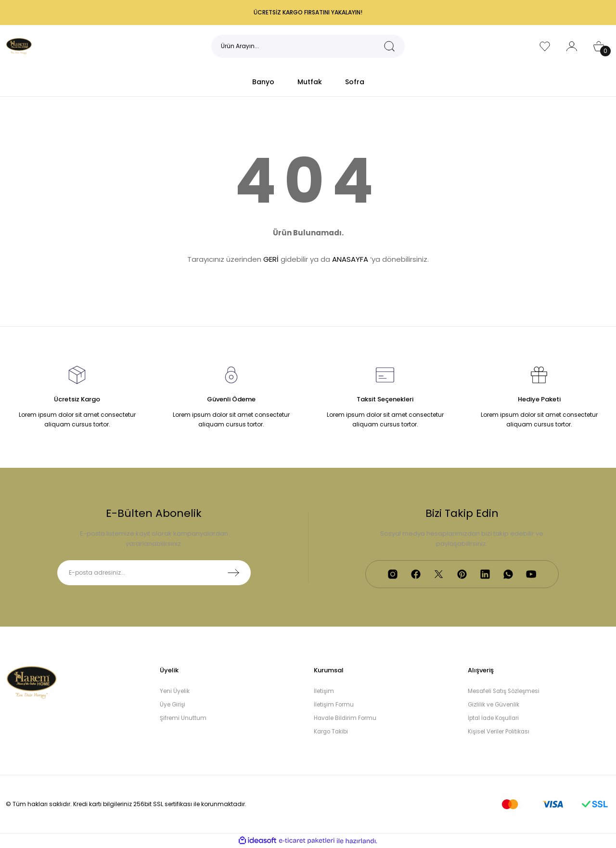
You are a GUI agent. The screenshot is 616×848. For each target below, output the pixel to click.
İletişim (324, 691)
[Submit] (233, 573)
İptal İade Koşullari (495, 718)
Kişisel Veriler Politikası (499, 732)
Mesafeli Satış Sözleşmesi (505, 691)
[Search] (308, 46)
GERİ (271, 259)
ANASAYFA (350, 259)
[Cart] (599, 46)
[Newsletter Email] (154, 573)
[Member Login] (572, 46)
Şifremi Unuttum (183, 718)
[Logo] (19, 45)
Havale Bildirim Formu (346, 718)
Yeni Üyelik (175, 691)
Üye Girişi (173, 705)
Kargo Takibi (332, 732)
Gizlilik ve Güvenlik (494, 705)
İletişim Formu (334, 705)
